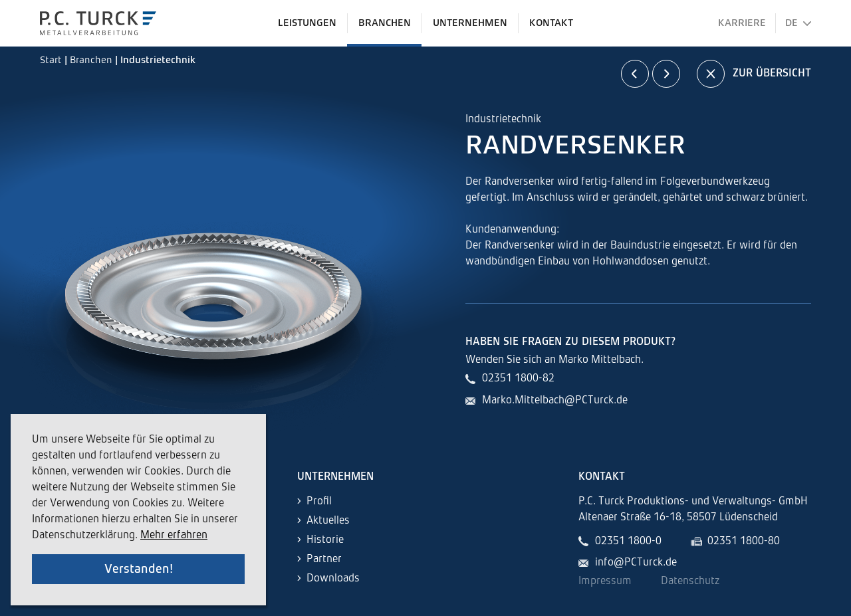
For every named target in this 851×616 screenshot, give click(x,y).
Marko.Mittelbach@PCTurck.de (555, 401)
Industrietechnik (158, 60)
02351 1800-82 (518, 379)
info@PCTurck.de (636, 563)
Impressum (605, 581)
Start (52, 60)
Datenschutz (690, 581)
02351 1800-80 (744, 542)
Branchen (92, 60)
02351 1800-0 (628, 542)
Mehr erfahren (174, 536)
